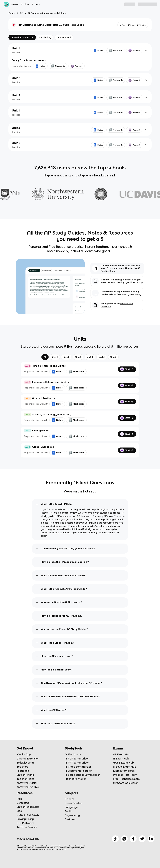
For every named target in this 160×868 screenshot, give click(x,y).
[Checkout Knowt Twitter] (142, 839)
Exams (36, 4)
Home (15, 4)
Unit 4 (90, 357)
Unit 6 (113, 357)
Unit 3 (78, 357)
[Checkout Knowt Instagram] (124, 839)
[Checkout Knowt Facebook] (133, 839)
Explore (25, 4)
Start (127, 369)
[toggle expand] (37, 504)
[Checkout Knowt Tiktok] (115, 839)
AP (21, 13)
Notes (57, 372)
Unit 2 (66, 357)
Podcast (134, 50)
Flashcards (76, 372)
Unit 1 (55, 357)
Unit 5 (102, 357)
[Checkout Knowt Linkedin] (151, 839)
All (45, 357)
